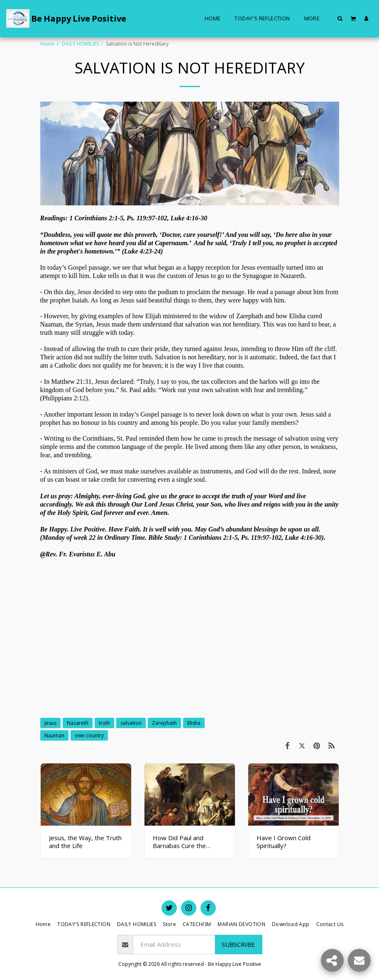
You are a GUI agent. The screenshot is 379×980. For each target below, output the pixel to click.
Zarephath (164, 723)
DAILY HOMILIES (80, 44)
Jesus (50, 723)
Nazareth (78, 723)
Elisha (194, 723)
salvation (131, 723)
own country (89, 735)
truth (104, 723)
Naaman (54, 735)
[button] (340, 18)
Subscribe (238, 944)
